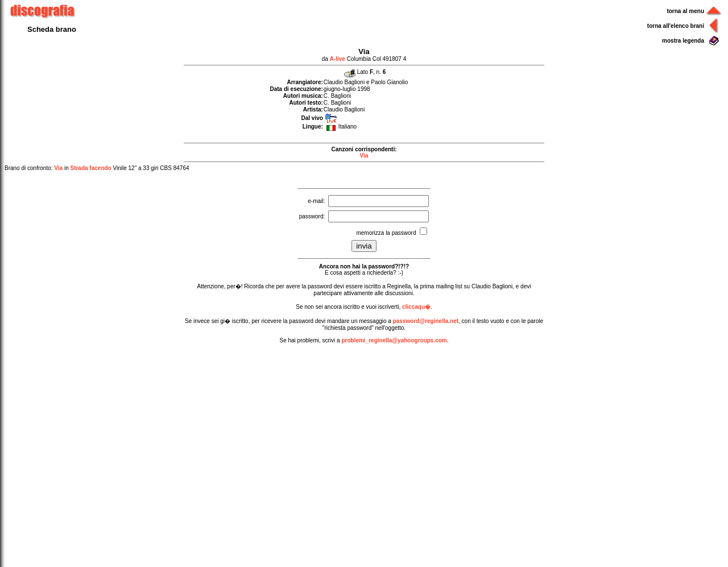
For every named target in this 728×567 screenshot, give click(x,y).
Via (364, 156)
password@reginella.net (426, 321)
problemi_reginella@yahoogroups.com (394, 340)
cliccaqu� (416, 307)
